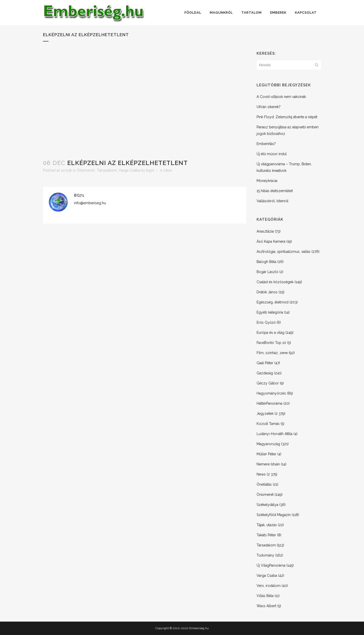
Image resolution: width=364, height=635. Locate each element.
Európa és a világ (270, 333)
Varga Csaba (129, 170)
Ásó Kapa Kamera (271, 241)
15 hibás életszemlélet (275, 191)
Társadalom (107, 170)
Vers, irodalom (269, 586)
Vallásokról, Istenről (272, 201)
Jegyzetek (265, 414)
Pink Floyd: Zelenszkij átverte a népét (287, 117)
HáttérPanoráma (269, 403)
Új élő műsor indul (272, 154)
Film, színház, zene (272, 353)
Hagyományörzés (271, 393)
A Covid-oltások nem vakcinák (281, 97)
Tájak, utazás (267, 525)
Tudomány (265, 555)
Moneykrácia (267, 181)
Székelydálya (267, 505)
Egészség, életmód (272, 302)
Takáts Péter (266, 535)
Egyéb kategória (270, 312)
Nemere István (268, 464)
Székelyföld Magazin (274, 515)
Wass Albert (266, 606)
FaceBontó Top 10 (271, 343)
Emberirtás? (266, 144)
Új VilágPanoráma (271, 565)
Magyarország (268, 444)
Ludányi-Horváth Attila (275, 434)
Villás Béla (265, 596)
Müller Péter (266, 454)
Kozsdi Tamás (268, 424)
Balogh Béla (266, 262)
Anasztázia (265, 231)
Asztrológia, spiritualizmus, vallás (283, 252)
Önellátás (264, 484)
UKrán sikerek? (269, 107)
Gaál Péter (265, 363)
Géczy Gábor (268, 383)
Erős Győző (266, 322)
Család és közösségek (275, 282)
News (261, 474)
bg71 (150, 170)
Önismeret (86, 170)
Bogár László (267, 272)
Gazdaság (265, 373)
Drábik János (267, 292)
